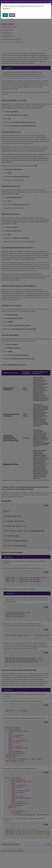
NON (12, 15)
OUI (5, 15)
